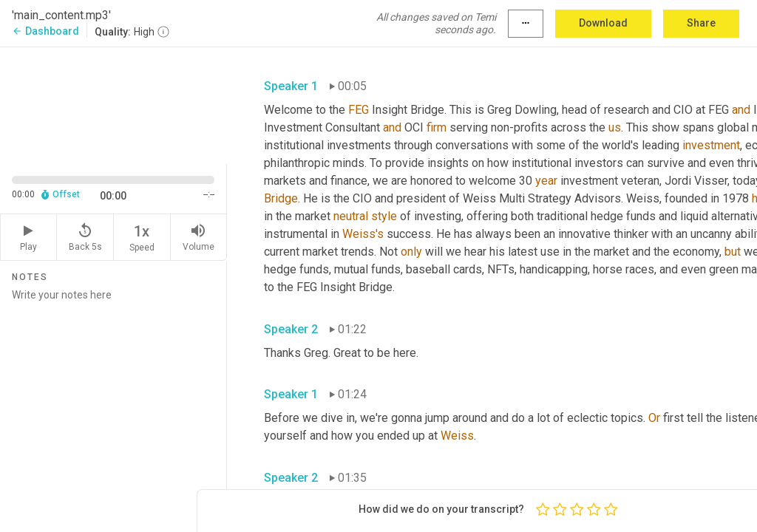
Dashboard (45, 31)
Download (603, 23)
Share (701, 23)
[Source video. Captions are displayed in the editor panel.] (113, 104)
